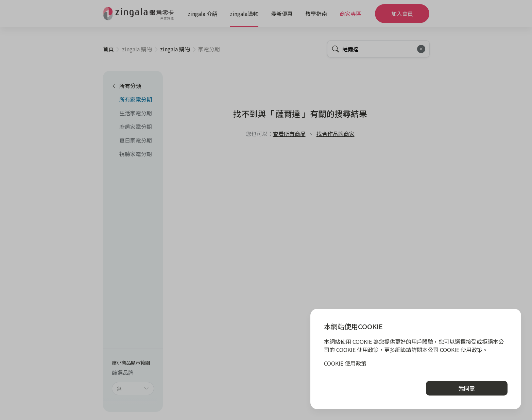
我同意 (467, 388)
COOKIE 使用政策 (345, 363)
